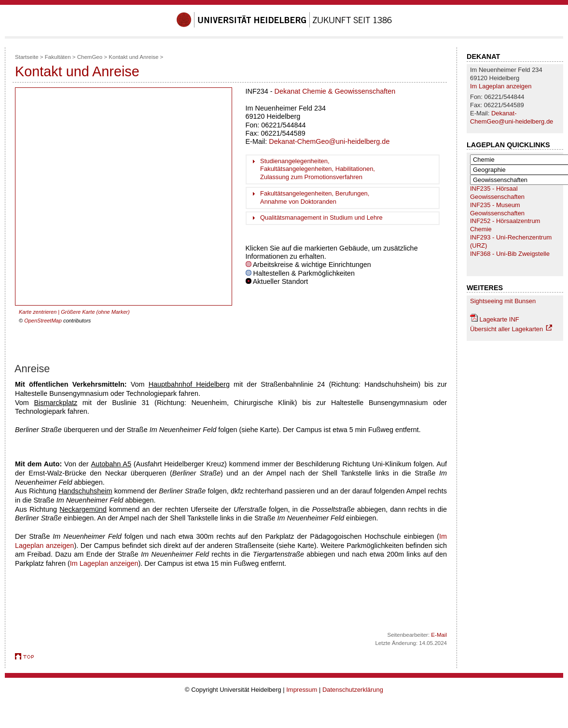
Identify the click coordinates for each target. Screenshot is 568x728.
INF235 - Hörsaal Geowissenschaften (497, 193)
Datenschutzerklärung (353, 690)
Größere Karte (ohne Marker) (95, 312)
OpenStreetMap (43, 321)
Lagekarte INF (499, 319)
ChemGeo (90, 57)
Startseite (27, 57)
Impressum (302, 690)
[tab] (343, 169)
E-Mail (439, 635)
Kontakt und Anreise (133, 57)
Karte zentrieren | (40, 312)
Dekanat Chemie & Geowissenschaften (335, 91)
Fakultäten (58, 57)
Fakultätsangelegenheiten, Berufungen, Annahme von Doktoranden (315, 197)
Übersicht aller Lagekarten (506, 329)
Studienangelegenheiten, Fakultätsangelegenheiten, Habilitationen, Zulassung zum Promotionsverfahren (318, 169)
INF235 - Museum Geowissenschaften (497, 209)
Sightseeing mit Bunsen (503, 301)
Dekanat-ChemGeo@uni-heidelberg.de (512, 117)
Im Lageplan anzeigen (501, 86)
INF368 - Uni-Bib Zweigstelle (510, 254)
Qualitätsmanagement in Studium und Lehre (321, 217)
